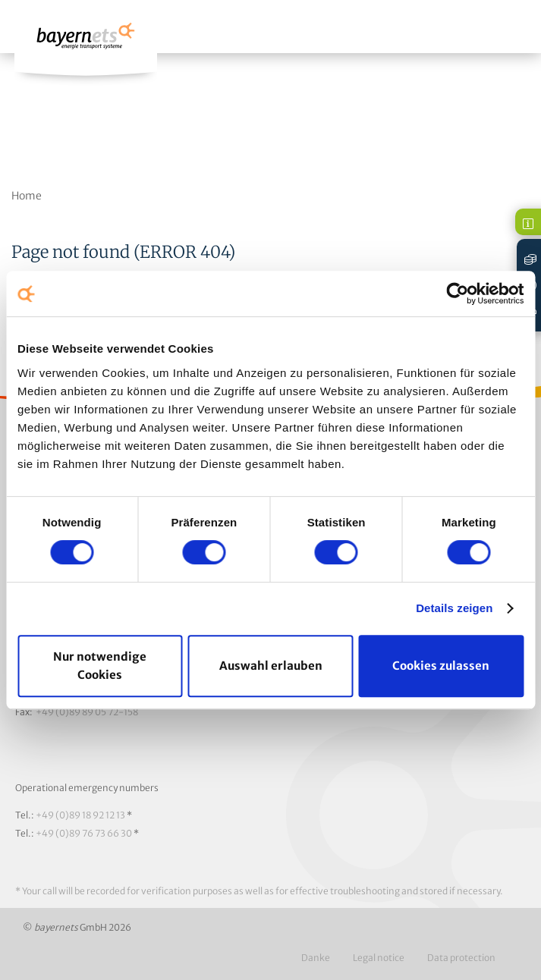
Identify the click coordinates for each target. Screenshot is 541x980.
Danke (316, 958)
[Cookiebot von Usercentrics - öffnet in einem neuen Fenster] (457, 294)
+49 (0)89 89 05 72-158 (87, 712)
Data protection (461, 958)
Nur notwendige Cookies (100, 666)
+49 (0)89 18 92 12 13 (80, 815)
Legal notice (379, 958)
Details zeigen (454, 608)
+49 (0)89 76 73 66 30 (84, 833)
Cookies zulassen (441, 666)
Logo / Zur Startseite (86, 43)
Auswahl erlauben (271, 666)
